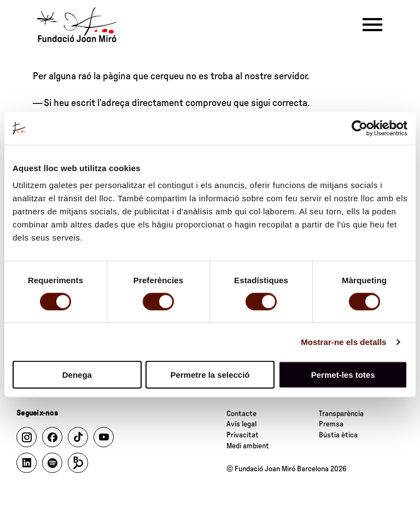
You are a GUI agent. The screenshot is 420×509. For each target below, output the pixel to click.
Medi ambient (248, 446)
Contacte (241, 414)
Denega (77, 375)
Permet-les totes (343, 375)
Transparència (341, 414)
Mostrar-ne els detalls (343, 341)
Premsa (331, 424)
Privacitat (243, 435)
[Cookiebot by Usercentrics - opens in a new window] (360, 128)
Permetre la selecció (210, 375)
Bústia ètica (338, 435)
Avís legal (241, 424)
